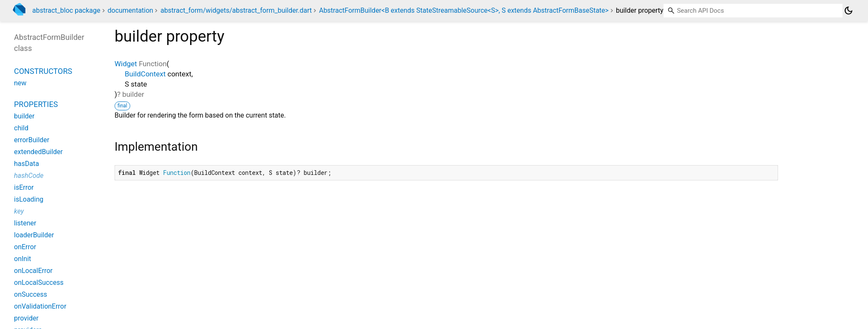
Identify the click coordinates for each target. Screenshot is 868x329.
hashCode (29, 176)
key (19, 211)
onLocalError (33, 271)
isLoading (29, 199)
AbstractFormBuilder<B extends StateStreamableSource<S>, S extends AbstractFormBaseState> (464, 10)
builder (24, 116)
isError (24, 187)
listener (25, 223)
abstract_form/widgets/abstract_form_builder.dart (236, 10)
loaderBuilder (34, 235)
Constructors (43, 71)
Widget (126, 64)
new (20, 83)
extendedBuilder (38, 152)
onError (25, 247)
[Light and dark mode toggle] (848, 11)
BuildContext (145, 74)
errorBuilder (32, 140)
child (21, 128)
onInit (22, 259)
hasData (27, 164)
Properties (36, 104)
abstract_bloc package (66, 10)
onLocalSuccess (39, 283)
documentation (130, 10)
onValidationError (40, 306)
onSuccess (31, 294)
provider (26, 318)
